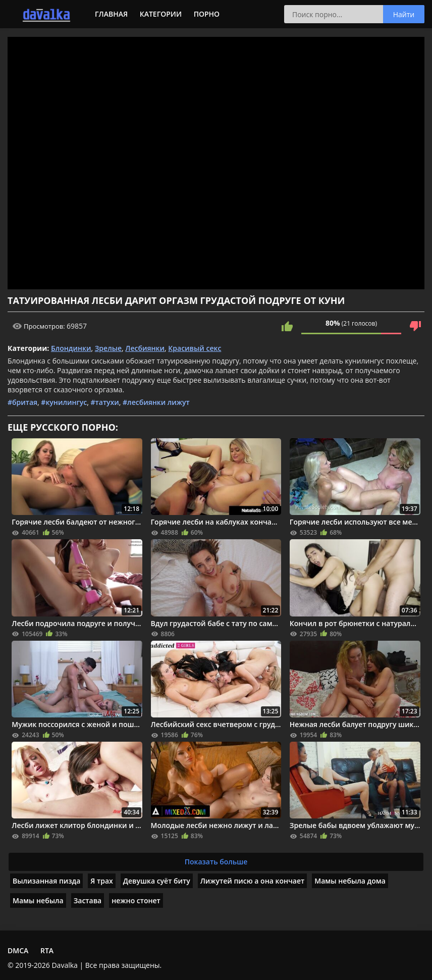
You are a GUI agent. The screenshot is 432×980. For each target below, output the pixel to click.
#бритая (22, 402)
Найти (404, 14)
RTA (47, 950)
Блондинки (71, 348)
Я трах (101, 881)
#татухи (105, 402)
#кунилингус (64, 402)
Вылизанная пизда (46, 881)
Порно (207, 14)
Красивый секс (195, 348)
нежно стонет (136, 900)
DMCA (18, 950)
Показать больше (216, 862)
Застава (88, 900)
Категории (161, 14)
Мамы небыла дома (350, 881)
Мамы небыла (38, 900)
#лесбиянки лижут (156, 402)
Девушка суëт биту (157, 881)
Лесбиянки (145, 348)
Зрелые (108, 348)
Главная (111, 14)
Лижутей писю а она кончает (253, 881)
